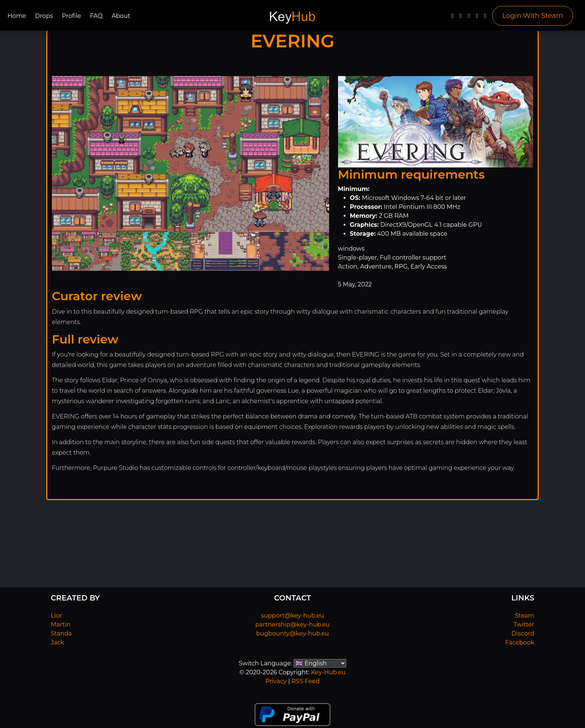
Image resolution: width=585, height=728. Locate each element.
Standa (61, 633)
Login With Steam (533, 16)
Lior (56, 616)
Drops (44, 16)
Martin (61, 625)
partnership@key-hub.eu (292, 625)
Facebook (520, 642)
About (121, 16)
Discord (523, 633)
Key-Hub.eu (328, 672)
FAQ (96, 16)
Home (17, 16)
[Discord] (477, 18)
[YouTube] (469, 18)
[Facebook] (453, 18)
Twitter (524, 625)
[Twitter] (461, 18)
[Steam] (485, 18)
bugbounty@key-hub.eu (292, 633)
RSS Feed (305, 681)
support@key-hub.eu (292, 616)
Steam (525, 616)
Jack (57, 642)
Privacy (276, 681)
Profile (71, 16)
